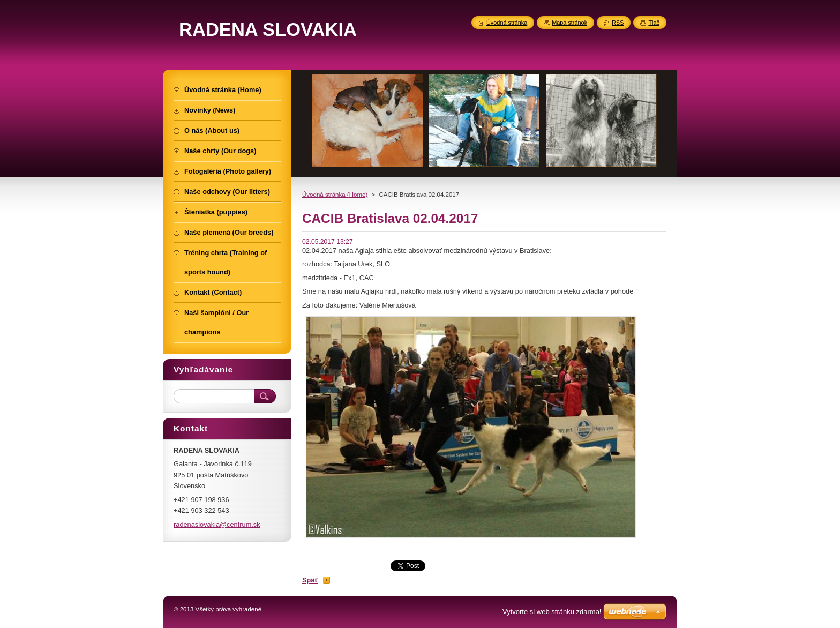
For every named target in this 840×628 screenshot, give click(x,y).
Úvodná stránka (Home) (335, 195)
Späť (310, 580)
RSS (618, 23)
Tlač (654, 23)
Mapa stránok (569, 23)
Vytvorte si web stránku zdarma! (552, 612)
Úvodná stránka (507, 23)
